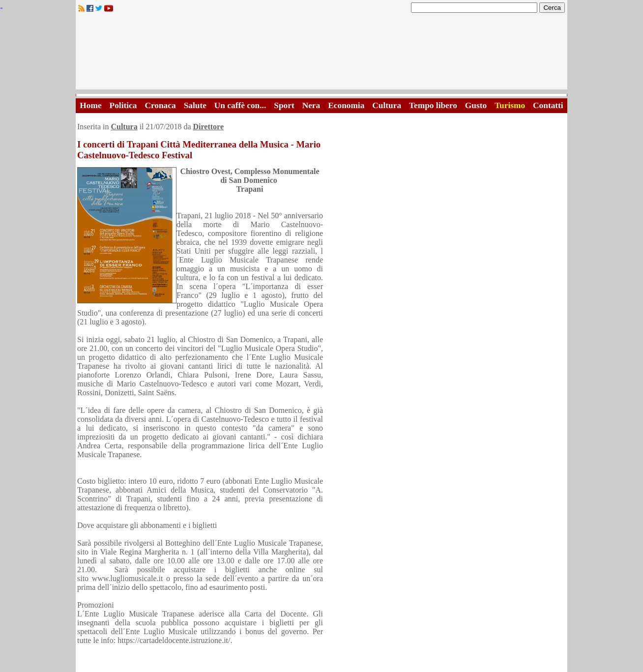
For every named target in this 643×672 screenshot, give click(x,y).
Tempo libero (433, 105)
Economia (346, 105)
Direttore (208, 127)
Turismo (510, 105)
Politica (123, 105)
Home (90, 105)
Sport (284, 105)
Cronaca (160, 105)
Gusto (476, 105)
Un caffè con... (240, 105)
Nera (311, 105)
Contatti (548, 105)
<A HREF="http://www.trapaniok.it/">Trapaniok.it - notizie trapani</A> (321, 54)
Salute (195, 105)
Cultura (387, 105)
